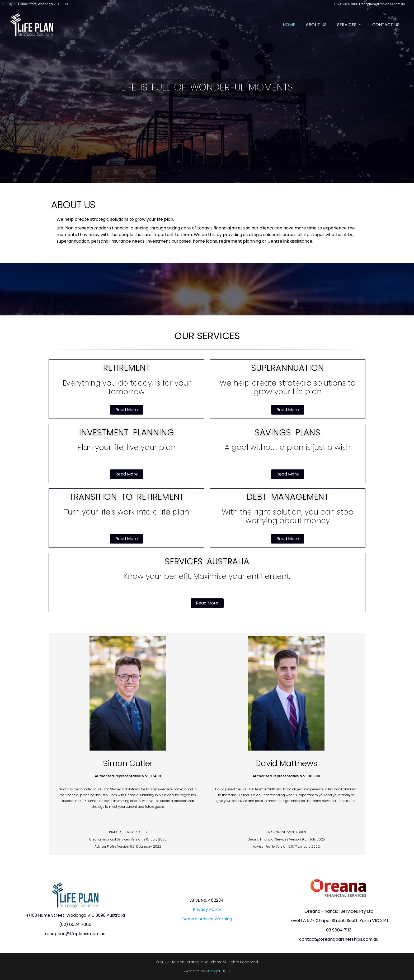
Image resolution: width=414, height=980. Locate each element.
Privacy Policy (207, 909)
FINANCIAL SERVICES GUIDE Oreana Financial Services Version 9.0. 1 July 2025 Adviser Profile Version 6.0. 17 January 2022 (128, 839)
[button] (363, 25)
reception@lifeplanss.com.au (383, 4)
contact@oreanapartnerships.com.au (339, 939)
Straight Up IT (218, 971)
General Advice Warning (207, 919)
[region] (207, 92)
